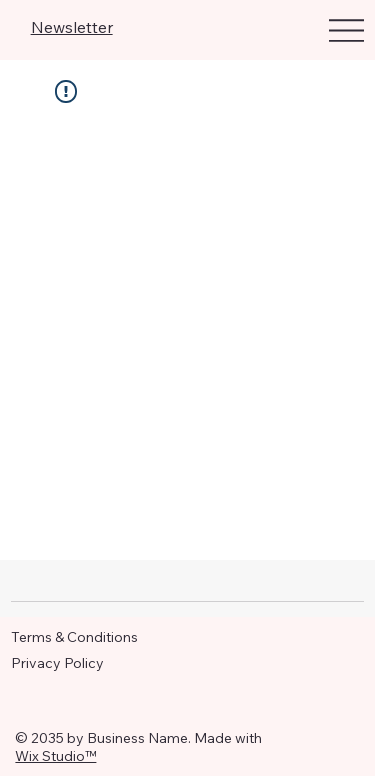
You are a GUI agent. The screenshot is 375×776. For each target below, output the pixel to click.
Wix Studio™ (55, 756)
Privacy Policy (57, 663)
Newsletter (72, 27)
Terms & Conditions (74, 637)
